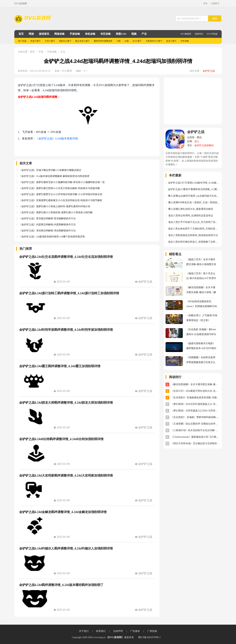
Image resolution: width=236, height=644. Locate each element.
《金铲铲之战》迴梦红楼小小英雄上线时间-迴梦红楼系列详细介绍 (55, 206)
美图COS (121, 34)
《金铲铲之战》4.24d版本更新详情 (57, 138)
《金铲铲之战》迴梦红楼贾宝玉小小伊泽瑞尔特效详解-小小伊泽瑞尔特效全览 (61, 194)
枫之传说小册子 (83, 41)
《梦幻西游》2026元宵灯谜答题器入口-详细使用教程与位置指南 (195, 404)
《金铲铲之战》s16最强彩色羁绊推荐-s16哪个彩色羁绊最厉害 (52, 237)
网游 (31, 34)
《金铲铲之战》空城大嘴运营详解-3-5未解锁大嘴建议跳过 (50, 170)
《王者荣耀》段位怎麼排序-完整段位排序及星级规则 (195, 424)
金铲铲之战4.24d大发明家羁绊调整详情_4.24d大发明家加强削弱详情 (66, 476)
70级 (119, 41)
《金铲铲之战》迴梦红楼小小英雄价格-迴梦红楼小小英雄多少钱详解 (56, 212)
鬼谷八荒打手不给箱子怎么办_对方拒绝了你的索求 (194, 222)
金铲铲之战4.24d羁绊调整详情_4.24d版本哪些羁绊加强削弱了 (61, 585)
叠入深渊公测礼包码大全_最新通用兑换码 (191, 209)
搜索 (215, 18)
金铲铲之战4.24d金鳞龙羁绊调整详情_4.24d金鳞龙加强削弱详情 (63, 512)
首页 (21, 34)
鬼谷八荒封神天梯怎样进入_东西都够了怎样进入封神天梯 (194, 242)
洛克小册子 (171, 41)
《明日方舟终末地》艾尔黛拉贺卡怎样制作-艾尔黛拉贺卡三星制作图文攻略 (195, 443)
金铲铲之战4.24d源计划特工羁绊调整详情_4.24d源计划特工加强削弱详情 (69, 293)
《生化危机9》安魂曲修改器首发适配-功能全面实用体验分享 (195, 398)
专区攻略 (106, 34)
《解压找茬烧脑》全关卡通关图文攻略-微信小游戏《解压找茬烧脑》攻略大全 (195, 384)
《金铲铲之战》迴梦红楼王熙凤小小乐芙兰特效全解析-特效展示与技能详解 (60, 188)
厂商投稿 (152, 631)
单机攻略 (90, 34)
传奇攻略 (185, 41)
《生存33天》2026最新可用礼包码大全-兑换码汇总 (195, 391)
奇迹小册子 (36, 41)
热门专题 (22, 41)
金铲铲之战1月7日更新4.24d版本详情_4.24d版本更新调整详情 (194, 183)
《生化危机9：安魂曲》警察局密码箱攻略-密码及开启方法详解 (195, 417)
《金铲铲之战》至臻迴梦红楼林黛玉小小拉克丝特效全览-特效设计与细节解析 (61, 200)
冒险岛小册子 (65, 41)
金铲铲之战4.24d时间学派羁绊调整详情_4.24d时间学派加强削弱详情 (66, 330)
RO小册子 (137, 41)
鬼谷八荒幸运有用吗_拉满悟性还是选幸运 (191, 216)
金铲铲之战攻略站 (204, 145)
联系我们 (101, 631)
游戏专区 (199, 34)
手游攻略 (75, 34)
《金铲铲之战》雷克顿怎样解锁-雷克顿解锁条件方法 (47, 218)
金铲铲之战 (209, 71)
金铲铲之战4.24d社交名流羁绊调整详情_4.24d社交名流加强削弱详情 (66, 257)
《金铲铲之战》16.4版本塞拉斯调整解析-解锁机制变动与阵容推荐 (54, 176)
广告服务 (135, 631)
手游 (41, 52)
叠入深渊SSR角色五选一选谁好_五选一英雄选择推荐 (194, 202)
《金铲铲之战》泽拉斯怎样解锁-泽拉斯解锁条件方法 (47, 231)
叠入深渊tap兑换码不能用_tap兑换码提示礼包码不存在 (194, 196)
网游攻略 (59, 34)
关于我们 (84, 631)
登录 (205, 3)
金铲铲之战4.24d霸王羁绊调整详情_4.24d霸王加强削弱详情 (60, 366)
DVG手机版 (212, 34)
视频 (134, 34)
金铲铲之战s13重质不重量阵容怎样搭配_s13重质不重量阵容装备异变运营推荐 (194, 189)
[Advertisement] (193, 101)
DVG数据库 (186, 34)
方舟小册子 (50, 41)
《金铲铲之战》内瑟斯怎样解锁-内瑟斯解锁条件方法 (47, 225)
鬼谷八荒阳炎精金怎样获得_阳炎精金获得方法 (193, 235)
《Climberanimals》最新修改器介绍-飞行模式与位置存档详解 (195, 437)
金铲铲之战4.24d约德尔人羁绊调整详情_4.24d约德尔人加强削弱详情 (66, 548)
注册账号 (215, 3)
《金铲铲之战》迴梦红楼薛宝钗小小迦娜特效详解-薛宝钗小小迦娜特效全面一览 (62, 182)
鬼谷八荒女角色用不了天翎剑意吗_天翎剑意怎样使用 (194, 229)
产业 (144, 34)
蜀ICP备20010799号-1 (149, 637)
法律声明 (118, 631)
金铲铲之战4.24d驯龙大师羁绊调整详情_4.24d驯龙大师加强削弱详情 (66, 403)
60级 (127, 41)
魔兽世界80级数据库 (103, 41)
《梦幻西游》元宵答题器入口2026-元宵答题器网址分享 (195, 411)
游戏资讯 (44, 34)
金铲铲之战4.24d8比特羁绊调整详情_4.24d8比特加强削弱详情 (61, 439)
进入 (197, 141)
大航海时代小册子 (154, 41)
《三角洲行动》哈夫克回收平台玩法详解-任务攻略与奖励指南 (195, 430)
